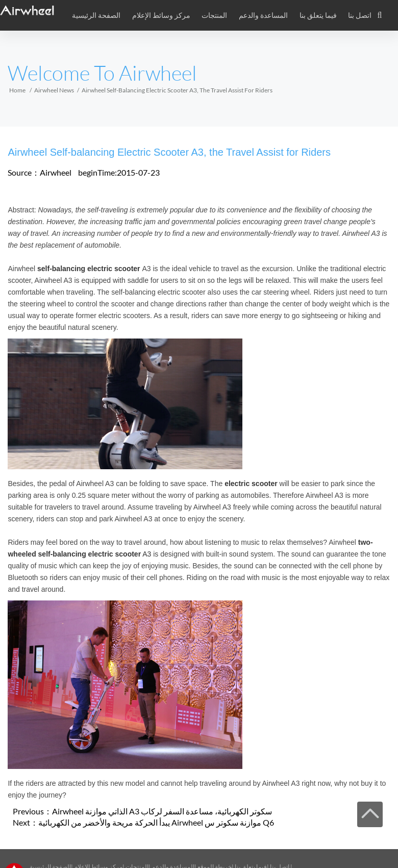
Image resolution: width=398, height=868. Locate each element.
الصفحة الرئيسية (96, 15)
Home (17, 90)
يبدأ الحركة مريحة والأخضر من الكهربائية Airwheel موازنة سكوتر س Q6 (156, 822)
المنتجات (214, 15)
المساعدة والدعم (263, 15)
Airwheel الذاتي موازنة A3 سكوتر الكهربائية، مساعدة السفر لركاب (162, 811)
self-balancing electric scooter (89, 269)
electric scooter (251, 484)
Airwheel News (54, 90)
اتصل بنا (360, 15)
